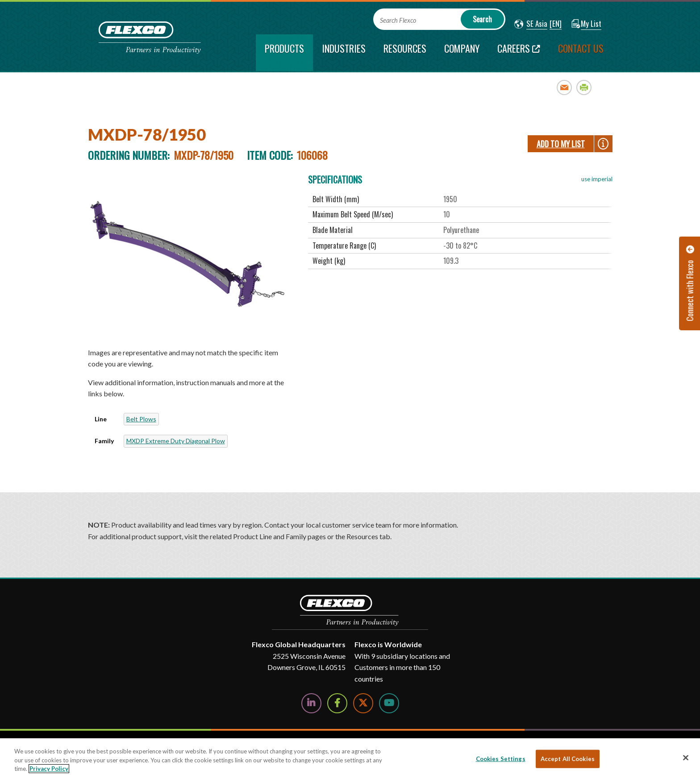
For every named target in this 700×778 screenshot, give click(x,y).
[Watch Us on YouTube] (389, 703)
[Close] (686, 757)
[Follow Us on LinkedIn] (311, 703)
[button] (531, 24)
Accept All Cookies (568, 758)
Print (584, 87)
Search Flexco (398, 20)
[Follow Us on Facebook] (337, 703)
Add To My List (561, 144)
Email (565, 87)
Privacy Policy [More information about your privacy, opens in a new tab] (49, 769)
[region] (350, 758)
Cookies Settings (501, 758)
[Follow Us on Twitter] (363, 703)
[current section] (284, 53)
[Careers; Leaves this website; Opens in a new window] (519, 53)
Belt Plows (141, 419)
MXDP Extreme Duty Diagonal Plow (176, 441)
